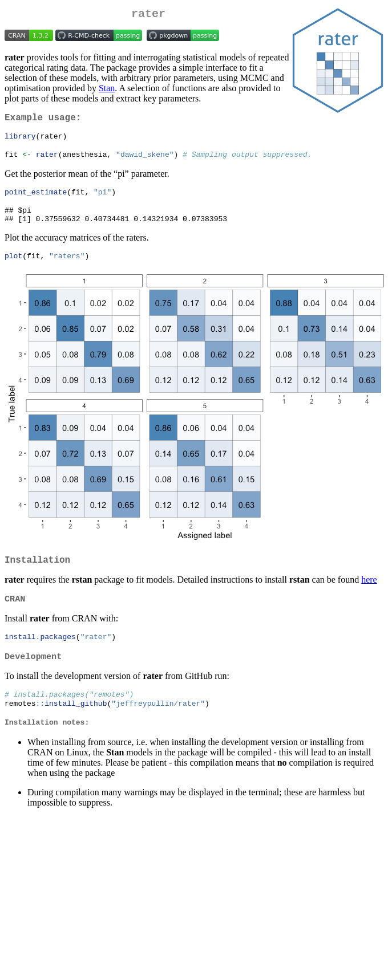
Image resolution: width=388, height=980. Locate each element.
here (369, 595)
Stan (107, 90)
